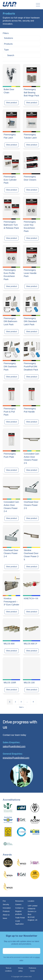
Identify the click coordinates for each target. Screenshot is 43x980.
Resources (19, 901)
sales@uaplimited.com (14, 746)
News (5, 918)
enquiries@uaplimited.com (16, 758)
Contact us (19, 908)
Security (6, 904)
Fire (4, 901)
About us (6, 915)
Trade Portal (20, 918)
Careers (18, 904)
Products (6, 911)
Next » (21, 707)
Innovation (7, 908)
